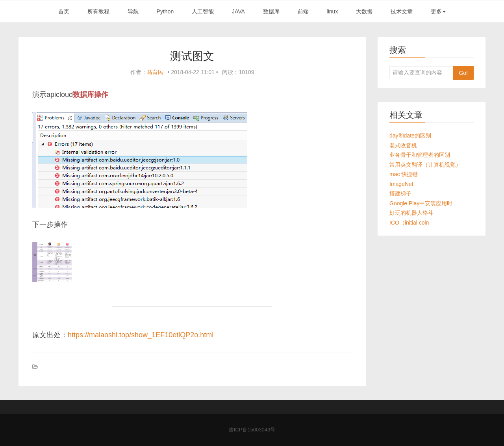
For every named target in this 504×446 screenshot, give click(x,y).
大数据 (364, 11)
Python (165, 11)
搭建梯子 (400, 193)
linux (333, 11)
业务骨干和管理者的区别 (420, 155)
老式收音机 (403, 145)
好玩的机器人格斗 (411, 213)
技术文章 (402, 11)
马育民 (155, 72)
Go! (463, 73)
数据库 (271, 11)
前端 (303, 11)
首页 (64, 11)
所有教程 (98, 11)
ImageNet (401, 184)
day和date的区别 (410, 136)
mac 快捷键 (404, 174)
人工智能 (203, 11)
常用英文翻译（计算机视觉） (425, 165)
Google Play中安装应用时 (421, 203)
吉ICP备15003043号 (252, 430)
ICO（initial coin (409, 223)
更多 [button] (438, 11)
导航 (133, 11)
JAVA (238, 11)
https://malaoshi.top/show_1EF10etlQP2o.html (141, 335)
